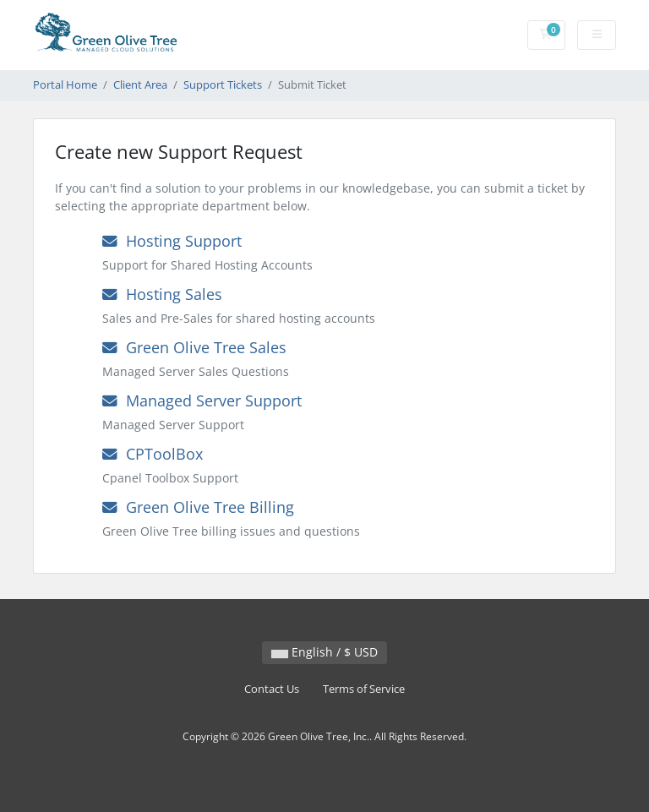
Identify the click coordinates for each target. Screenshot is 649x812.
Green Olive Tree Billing (198, 507)
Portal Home (65, 85)
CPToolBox (153, 454)
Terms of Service (364, 689)
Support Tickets (223, 85)
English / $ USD (324, 652)
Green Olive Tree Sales (194, 347)
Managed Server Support (202, 401)
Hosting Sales (162, 294)
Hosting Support (172, 241)
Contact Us (272, 689)
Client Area (140, 85)
